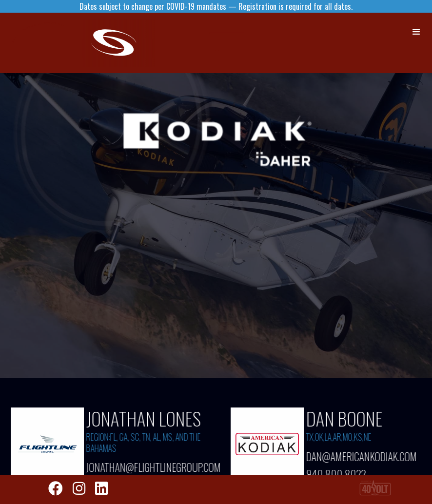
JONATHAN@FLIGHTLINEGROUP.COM (148, 467)
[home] (122, 43)
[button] (417, 32)
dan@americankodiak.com (362, 456)
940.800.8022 (337, 471)
